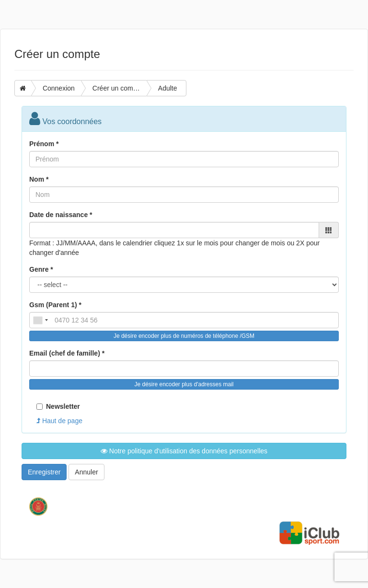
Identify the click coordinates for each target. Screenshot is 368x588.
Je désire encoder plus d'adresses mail (184, 384)
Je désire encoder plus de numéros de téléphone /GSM (184, 336)
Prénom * (44, 144)
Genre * (41, 269)
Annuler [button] (86, 472)
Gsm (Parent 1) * (55, 305)
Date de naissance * (61, 215)
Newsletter (58, 406)
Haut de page (59, 421)
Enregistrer (44, 472)
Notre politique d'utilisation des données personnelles (184, 451)
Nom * (39, 179)
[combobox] (40, 320)
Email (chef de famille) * (67, 353)
